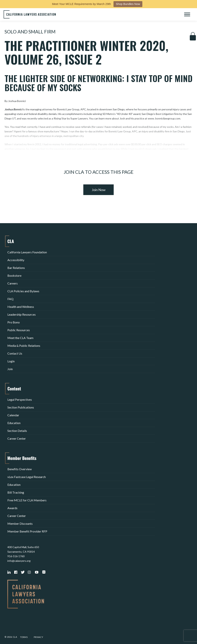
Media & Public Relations (24, 346)
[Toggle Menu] (187, 14)
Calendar (13, 415)
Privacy (39, 637)
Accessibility (16, 260)
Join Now (99, 190)
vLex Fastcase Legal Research (27, 477)
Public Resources (19, 330)
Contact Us (15, 353)
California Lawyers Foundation (27, 252)
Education (14, 423)
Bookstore (14, 275)
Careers (13, 283)
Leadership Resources (22, 314)
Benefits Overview (20, 469)
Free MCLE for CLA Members (27, 500)
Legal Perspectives (20, 399)
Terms (24, 637)
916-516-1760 (16, 556)
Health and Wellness (21, 307)
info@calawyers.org (19, 561)
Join (10, 369)
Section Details (17, 431)
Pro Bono (14, 322)
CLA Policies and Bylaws (23, 291)
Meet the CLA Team (20, 338)
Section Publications (21, 407)
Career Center (17, 438)
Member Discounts (20, 523)
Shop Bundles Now (128, 4)
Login (11, 361)
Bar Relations (16, 268)
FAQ (10, 299)
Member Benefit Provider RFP (27, 531)
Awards (12, 508)
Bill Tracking (16, 492)
